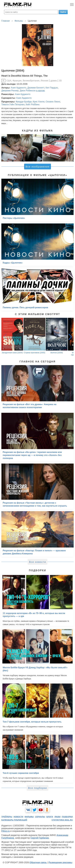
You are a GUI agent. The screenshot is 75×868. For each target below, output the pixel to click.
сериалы (40, 817)
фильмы (29, 817)
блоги (50, 817)
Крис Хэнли (39, 102)
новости (18, 817)
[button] (70, 148)
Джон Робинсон (28, 91)
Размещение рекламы (60, 862)
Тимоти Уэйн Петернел (13, 104)
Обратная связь (38, 862)
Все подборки (37, 788)
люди (57, 817)
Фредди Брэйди (24, 102)
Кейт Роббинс (33, 104)
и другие (40, 91)
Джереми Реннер (10, 91)
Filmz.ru (6, 831)
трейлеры (7, 817)
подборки (67, 817)
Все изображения (37, 167)
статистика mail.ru (62, 820)
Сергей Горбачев (40, 838)
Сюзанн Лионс (53, 102)
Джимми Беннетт (36, 88)
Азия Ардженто (19, 88)
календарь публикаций (14, 820)
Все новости (37, 562)
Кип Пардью (52, 88)
